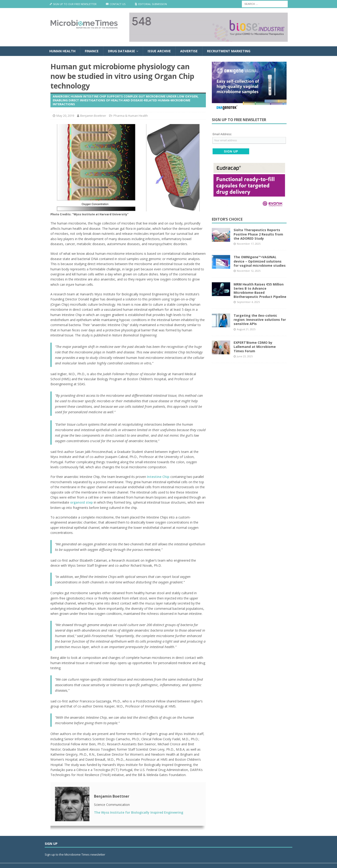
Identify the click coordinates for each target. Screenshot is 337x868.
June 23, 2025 (245, 356)
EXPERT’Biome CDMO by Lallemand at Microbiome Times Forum (255, 347)
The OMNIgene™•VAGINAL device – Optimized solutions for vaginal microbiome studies (260, 261)
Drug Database (122, 51)
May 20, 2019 (65, 116)
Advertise (189, 51)
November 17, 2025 (249, 244)
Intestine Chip (158, 477)
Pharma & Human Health (131, 116)
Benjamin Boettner (93, 116)
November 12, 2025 (249, 271)
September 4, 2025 (248, 302)
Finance (92, 51)
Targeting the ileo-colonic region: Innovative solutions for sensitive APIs (260, 320)
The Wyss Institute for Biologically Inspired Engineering (139, 812)
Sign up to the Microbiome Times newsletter (75, 854)
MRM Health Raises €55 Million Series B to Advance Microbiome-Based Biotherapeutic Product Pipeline (260, 291)
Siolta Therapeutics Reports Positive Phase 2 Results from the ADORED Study (258, 234)
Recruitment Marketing (229, 51)
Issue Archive (159, 51)
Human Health (62, 51)
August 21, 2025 (246, 329)
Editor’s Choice (227, 219)
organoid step (81, 502)
